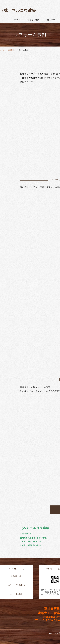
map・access (16, 585)
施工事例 (51, 20)
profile (16, 576)
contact (16, 594)
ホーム (17, 20)
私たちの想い (34, 20)
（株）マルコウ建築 (18, 10)
